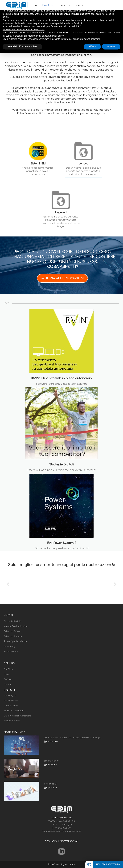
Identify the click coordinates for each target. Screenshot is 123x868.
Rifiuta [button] (92, 46)
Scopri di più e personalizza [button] (22, 46)
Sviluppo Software (13, 636)
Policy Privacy (11, 701)
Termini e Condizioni (14, 711)
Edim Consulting (56, 864)
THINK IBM (50, 784)
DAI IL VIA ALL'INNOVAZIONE (62, 278)
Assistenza (9, 679)
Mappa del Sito (12, 721)
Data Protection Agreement (17, 716)
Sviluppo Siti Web (13, 631)
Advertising (9, 647)
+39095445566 (54, 832)
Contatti (80, 5)
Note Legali (10, 696)
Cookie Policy (11, 706)
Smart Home (51, 761)
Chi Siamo (9, 669)
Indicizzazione (11, 652)
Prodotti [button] (48, 5)
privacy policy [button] (57, 36)
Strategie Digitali (12, 621)
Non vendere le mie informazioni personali (23, 30)
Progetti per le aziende (15, 641)
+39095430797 (74, 832)
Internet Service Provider (16, 626)
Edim (34, 5)
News (6, 674)
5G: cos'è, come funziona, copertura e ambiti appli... (73, 738)
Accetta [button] (111, 46)
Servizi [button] (65, 5)
